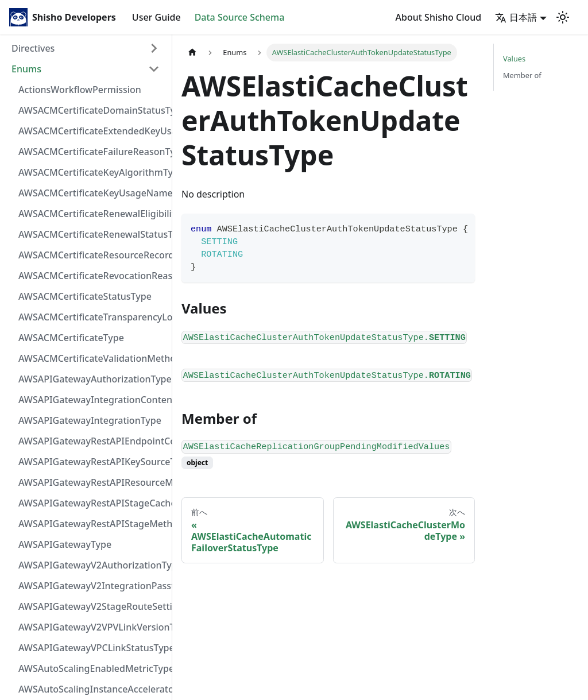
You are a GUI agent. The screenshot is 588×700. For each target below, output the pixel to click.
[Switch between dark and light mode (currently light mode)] (563, 17)
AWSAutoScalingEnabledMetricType (92, 668)
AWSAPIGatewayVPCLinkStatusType (92, 648)
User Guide (156, 17)
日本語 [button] (516, 17)
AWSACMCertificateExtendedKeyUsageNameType (92, 131)
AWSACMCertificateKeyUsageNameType (92, 193)
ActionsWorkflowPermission (80, 90)
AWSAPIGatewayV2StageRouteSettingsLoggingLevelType (92, 606)
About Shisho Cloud (439, 17)
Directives (33, 48)
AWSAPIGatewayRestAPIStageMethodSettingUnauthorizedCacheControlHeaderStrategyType (92, 524)
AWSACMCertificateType (71, 338)
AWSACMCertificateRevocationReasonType (92, 276)
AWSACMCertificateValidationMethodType (92, 358)
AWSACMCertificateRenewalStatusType (92, 234)
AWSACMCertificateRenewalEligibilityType (92, 214)
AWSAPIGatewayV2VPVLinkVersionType (92, 627)
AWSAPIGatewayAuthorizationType (92, 379)
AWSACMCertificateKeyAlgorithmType (92, 172)
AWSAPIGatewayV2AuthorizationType (92, 565)
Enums (26, 69)
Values (514, 59)
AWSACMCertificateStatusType (85, 296)
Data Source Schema (240, 17)
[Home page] (192, 53)
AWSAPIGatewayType (65, 544)
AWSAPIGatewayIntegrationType (90, 420)
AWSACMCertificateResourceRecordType (92, 255)
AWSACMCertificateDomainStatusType (92, 110)
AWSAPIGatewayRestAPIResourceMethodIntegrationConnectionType (92, 482)
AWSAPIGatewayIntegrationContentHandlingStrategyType (92, 400)
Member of (522, 75)
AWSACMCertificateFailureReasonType (92, 152)
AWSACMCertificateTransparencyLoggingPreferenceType (92, 317)
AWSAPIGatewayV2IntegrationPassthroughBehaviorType (92, 586)
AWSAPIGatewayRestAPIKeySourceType (92, 462)
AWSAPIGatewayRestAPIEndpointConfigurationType (92, 441)
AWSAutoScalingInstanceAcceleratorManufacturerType (92, 689)
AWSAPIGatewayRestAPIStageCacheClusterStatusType (92, 503)
